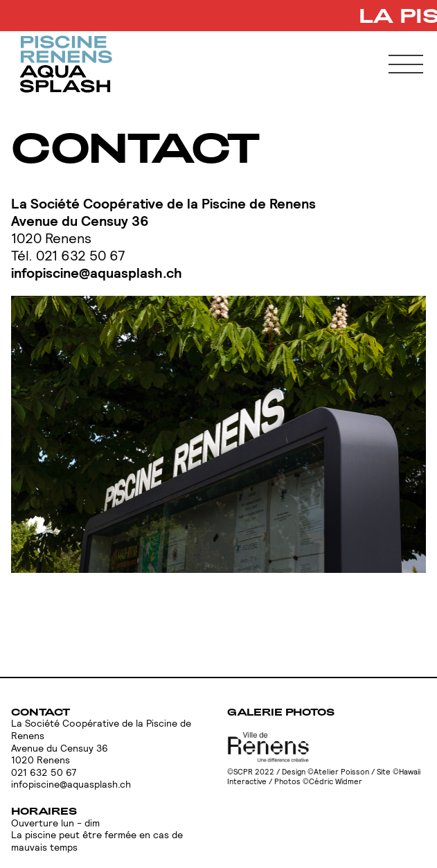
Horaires (44, 811)
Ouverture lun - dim (55, 823)
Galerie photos (281, 712)
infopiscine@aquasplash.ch (97, 273)
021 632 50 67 (44, 773)
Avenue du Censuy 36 (80, 221)
